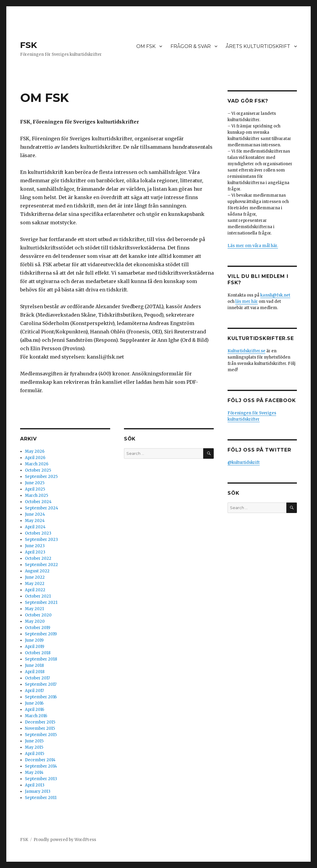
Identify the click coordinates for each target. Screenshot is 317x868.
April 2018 (35, 672)
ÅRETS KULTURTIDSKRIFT (258, 46)
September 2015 (41, 735)
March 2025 (36, 495)
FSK (29, 45)
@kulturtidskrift (244, 462)
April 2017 (34, 691)
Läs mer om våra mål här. (253, 246)
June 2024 (35, 514)
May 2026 (35, 451)
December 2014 (40, 760)
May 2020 (35, 621)
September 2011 (41, 798)
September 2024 (42, 508)
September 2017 (41, 684)
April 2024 (35, 527)
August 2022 (37, 571)
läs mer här (247, 301)
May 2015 (34, 747)
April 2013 (35, 785)
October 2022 (38, 558)
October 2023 (38, 533)
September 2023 (41, 540)
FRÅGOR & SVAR (191, 46)
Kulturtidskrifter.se (246, 351)
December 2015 (40, 722)
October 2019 (38, 628)
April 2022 (35, 590)
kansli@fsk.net (275, 295)
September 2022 (41, 565)
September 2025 (41, 477)
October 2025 (38, 470)
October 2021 (38, 596)
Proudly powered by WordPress (65, 840)
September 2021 (41, 603)
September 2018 (41, 659)
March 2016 (36, 716)
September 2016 (41, 697)
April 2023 (35, 552)
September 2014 (41, 766)
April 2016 (35, 710)
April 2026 (35, 458)
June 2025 (35, 483)
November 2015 (40, 728)
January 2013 (38, 791)
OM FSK (146, 46)
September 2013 (41, 779)
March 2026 (37, 464)
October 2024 (38, 502)
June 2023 (35, 546)
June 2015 (34, 741)
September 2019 (41, 634)
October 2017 (37, 678)
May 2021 (34, 609)
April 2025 (35, 489)
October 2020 (38, 615)
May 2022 (35, 584)
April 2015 (35, 754)
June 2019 (34, 640)
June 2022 (35, 577)
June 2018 (34, 665)
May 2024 (35, 521)
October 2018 (38, 653)
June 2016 (34, 703)
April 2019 (35, 647)
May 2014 (34, 773)
